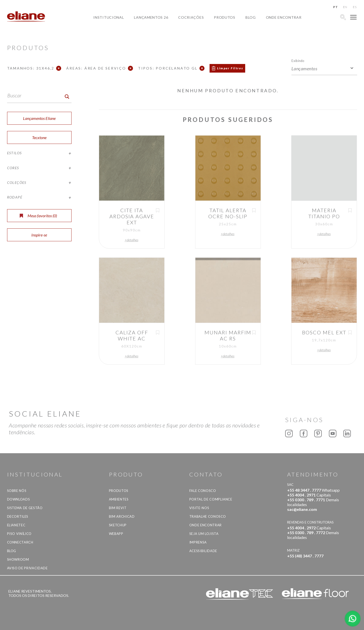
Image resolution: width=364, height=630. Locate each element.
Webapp (116, 534)
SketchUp (118, 525)
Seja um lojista (204, 534)
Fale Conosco (203, 491)
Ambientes (119, 499)
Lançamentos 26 (151, 17)
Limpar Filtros (230, 68)
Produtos (225, 17)
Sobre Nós (17, 491)
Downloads (19, 499)
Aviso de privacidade (27, 568)
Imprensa (198, 542)
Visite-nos (199, 508)
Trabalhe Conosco (208, 516)
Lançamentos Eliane (39, 118)
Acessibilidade (203, 551)
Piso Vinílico (19, 534)
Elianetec (16, 525)
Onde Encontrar (284, 17)
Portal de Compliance (211, 499)
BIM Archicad (122, 516)
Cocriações (191, 17)
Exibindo (298, 61)
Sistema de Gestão (25, 508)
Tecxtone (39, 137)
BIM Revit (118, 508)
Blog (251, 17)
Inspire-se (39, 235)
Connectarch (20, 542)
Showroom (18, 559)
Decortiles (18, 516)
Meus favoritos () (38, 216)
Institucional (109, 17)
